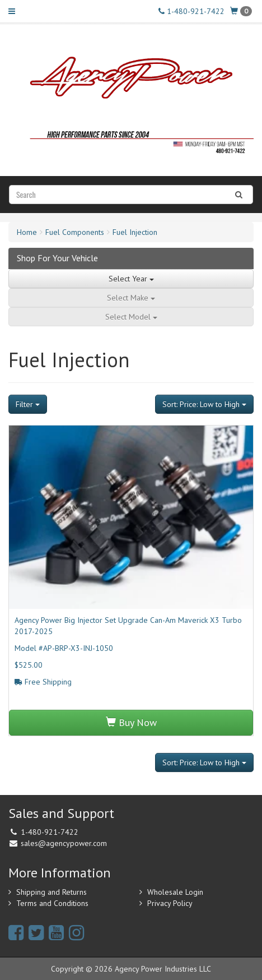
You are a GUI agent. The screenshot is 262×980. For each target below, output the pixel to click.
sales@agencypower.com (64, 843)
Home (27, 232)
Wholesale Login (175, 892)
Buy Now (131, 722)
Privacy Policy (170, 903)
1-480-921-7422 (191, 11)
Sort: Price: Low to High (204, 404)
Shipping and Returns (52, 892)
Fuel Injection (135, 232)
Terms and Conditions (52, 903)
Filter (28, 404)
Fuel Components (75, 232)
